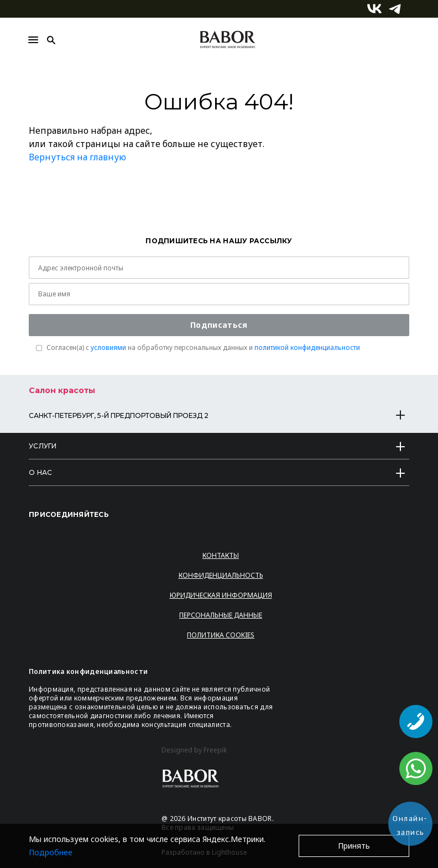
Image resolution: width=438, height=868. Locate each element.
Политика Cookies (221, 635)
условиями (108, 347)
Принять (354, 846)
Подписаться (219, 325)
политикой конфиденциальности (307, 347)
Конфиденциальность (221, 575)
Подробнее (51, 852)
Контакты (221, 555)
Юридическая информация (221, 595)
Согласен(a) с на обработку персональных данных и (203, 348)
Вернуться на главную (77, 157)
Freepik (215, 750)
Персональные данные (221, 615)
